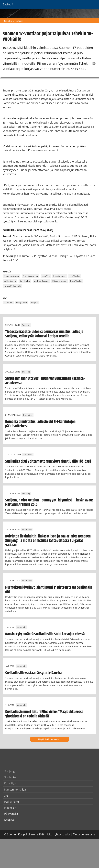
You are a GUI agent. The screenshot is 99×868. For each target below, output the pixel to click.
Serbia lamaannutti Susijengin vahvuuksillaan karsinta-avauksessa (45, 381)
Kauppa (9, 820)
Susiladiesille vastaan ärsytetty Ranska (33, 673)
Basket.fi (8, 21)
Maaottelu (8, 302)
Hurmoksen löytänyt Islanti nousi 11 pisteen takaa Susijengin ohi (49, 590)
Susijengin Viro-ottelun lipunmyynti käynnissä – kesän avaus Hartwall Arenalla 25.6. (49, 502)
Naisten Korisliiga (15, 790)
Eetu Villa (46, 276)
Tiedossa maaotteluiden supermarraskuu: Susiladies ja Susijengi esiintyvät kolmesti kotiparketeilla (44, 334)
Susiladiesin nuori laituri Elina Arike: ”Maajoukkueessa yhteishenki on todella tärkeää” (44, 714)
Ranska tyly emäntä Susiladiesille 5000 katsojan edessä (45, 634)
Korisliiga (10, 783)
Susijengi (26, 325)
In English (10, 808)
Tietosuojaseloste (84, 834)
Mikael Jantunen (60, 281)
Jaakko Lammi (10, 281)
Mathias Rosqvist (41, 281)
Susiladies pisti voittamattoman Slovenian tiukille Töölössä (48, 461)
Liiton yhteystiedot (59, 834)
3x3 (6, 796)
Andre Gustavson (11, 276)
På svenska (11, 814)
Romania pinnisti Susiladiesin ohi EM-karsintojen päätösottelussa (40, 424)
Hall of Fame (12, 802)
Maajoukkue (22, 302)
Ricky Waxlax (76, 281)
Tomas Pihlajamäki (12, 286)
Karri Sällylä (25, 281)
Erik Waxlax (75, 276)
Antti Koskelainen (31, 276)
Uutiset (19, 21)
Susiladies (28, 415)
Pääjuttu (34, 302)
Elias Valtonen (60, 276)
